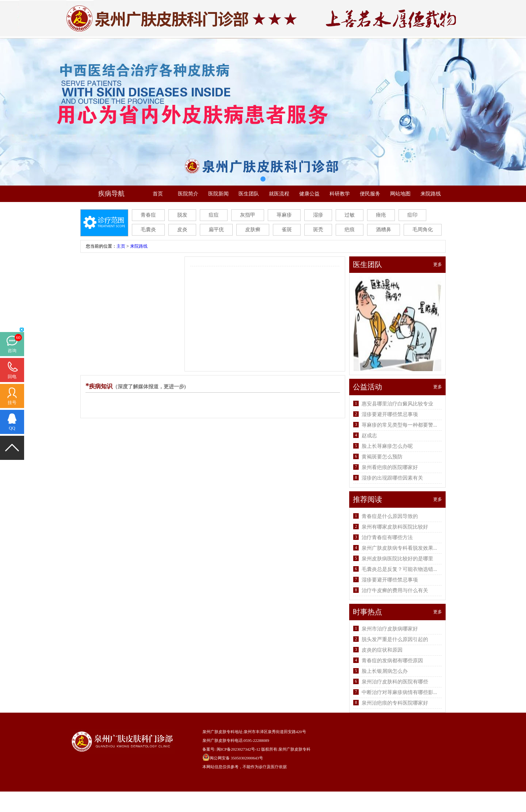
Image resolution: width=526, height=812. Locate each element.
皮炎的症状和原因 (382, 650)
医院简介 (188, 194)
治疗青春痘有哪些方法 (387, 537)
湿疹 (318, 215)
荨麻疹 (284, 215)
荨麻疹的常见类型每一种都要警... (399, 425)
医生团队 (249, 194)
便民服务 (370, 194)
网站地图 (400, 194)
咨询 (12, 351)
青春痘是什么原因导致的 (390, 516)
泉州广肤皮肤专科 (294, 749)
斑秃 (318, 230)
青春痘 (148, 215)
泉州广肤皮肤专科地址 (222, 732)
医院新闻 (218, 194)
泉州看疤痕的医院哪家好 (390, 467)
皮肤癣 (253, 230)
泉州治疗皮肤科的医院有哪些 (395, 682)
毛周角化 (423, 230)
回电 (12, 377)
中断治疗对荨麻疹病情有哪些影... (399, 692)
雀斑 (287, 230)
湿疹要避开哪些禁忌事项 (390, 414)
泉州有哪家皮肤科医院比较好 (395, 527)
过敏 (350, 215)
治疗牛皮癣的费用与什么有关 (395, 590)
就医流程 (279, 194)
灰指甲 (248, 215)
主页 (121, 246)
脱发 (182, 215)
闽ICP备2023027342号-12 (239, 749)
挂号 (12, 403)
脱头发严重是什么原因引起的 (395, 639)
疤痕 (350, 230)
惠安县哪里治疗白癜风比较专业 (397, 404)
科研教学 (340, 194)
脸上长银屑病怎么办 (385, 671)
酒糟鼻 (384, 230)
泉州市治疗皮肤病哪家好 (390, 629)
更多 (438, 264)
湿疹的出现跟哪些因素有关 (392, 478)
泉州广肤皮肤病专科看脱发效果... (399, 548)
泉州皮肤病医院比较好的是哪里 (397, 559)
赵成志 (369, 436)
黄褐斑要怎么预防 (382, 457)
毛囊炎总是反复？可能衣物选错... (399, 569)
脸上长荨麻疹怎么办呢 (387, 446)
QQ (12, 428)
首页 (158, 194)
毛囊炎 (148, 230)
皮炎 (182, 230)
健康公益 (309, 194)
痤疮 (381, 215)
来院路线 (431, 194)
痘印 (412, 215)
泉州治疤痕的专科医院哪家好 (395, 703)
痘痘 (214, 215)
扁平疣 (216, 230)
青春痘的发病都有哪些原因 (392, 661)
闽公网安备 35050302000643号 (236, 758)
